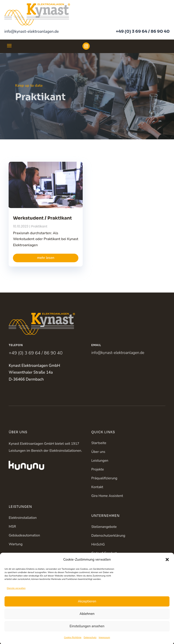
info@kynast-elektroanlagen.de (31, 32)
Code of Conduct (104, 553)
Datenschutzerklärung (108, 536)
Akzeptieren (87, 608)
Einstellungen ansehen (87, 632)
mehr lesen (46, 258)
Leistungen (100, 461)
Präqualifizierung (104, 478)
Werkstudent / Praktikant (42, 218)
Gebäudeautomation (24, 535)
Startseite (99, 443)
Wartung (16, 544)
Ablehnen (87, 620)
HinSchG (98, 544)
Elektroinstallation (23, 518)
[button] (167, 566)
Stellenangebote (104, 527)
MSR (12, 527)
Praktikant (39, 226)
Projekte (98, 469)
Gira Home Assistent (107, 496)
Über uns (98, 452)
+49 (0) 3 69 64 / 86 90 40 (143, 31)
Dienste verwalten (16, 595)
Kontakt (97, 487)
